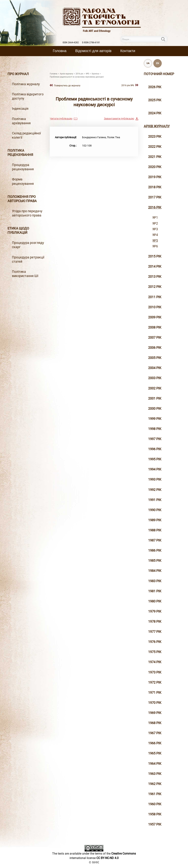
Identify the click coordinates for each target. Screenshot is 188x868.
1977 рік (155, 632)
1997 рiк (155, 439)
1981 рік (155, 591)
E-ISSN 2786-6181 (91, 43)
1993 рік (155, 479)
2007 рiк (155, 338)
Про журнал (18, 74)
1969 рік (155, 713)
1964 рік (155, 764)
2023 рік (155, 137)
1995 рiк (155, 459)
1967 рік (155, 733)
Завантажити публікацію (119, 119)
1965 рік (155, 753)
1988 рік (155, 530)
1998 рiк (155, 429)
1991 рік (155, 500)
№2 (155, 223)
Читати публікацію (61, 119)
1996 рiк (155, 449)
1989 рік (155, 520)
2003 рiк (155, 378)
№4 (155, 235)
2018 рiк (155, 187)
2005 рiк (155, 358)
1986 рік (155, 551)
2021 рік (155, 157)
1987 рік (155, 540)
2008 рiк (155, 327)
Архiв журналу (157, 126)
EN (158, 63)
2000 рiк (155, 409)
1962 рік (155, 784)
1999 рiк (155, 419)
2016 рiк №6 (128, 85)
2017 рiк (155, 197)
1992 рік (155, 490)
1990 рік (155, 510)
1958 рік (155, 814)
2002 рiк (155, 388)
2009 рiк (155, 317)
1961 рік (155, 794)
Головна (60, 51)
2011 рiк (155, 297)
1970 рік (155, 703)
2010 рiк (155, 307)
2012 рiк (155, 287)
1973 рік (155, 672)
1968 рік (155, 723)
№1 (155, 218)
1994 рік (155, 469)
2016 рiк (155, 207)
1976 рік (155, 642)
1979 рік (155, 611)
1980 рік (155, 601)
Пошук (165, 39)
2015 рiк (155, 256)
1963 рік (155, 774)
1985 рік (155, 561)
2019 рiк (155, 177)
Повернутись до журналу (67, 85)
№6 (155, 246)
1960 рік (155, 804)
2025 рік (155, 100)
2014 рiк (155, 267)
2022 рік (155, 147)
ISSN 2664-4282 (71, 43)
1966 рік (155, 743)
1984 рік (155, 571)
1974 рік (155, 662)
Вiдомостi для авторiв (93, 51)
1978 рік (155, 622)
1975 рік (155, 652)
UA (148, 63)
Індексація (20, 109)
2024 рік (155, 113)
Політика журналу (26, 84)
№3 (155, 229)
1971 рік (155, 693)
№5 (155, 241)
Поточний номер (159, 74)
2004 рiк (155, 368)
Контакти (128, 51)
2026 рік (155, 87)
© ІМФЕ (94, 862)
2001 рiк (155, 398)
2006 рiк (155, 348)
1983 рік (155, 581)
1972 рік (155, 682)
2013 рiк (155, 277)
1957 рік (155, 824)
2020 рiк (155, 167)
